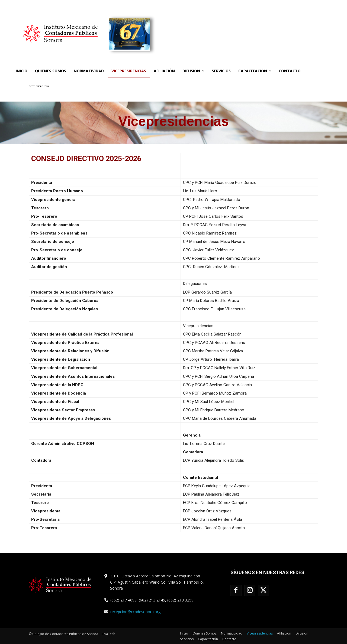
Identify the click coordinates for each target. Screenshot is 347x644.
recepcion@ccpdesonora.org (135, 612)
